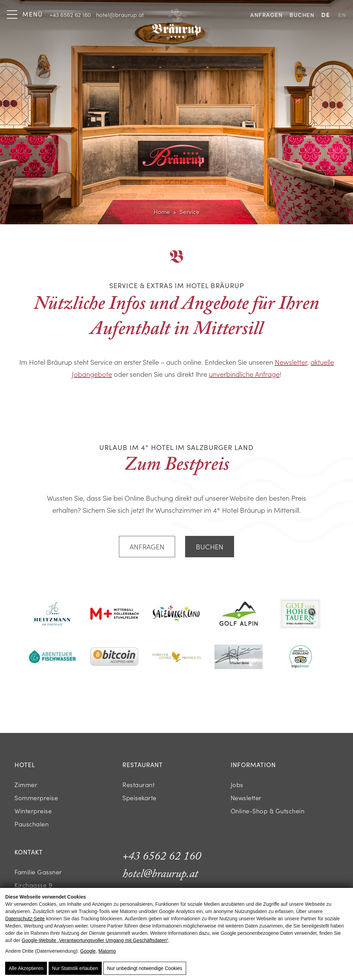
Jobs (237, 785)
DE (325, 15)
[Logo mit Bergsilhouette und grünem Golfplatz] (239, 615)
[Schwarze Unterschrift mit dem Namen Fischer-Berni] (239, 658)
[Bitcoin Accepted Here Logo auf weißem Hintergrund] (114, 658)
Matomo (107, 951)
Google (88, 951)
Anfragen (266, 15)
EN (342, 15)
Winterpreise (33, 811)
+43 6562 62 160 (70, 14)
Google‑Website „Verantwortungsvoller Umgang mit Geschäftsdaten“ (95, 940)
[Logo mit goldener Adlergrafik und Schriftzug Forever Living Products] (176, 658)
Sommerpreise (36, 798)
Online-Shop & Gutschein (268, 811)
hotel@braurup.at (120, 14)
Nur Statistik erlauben (75, 968)
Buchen (302, 15)
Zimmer (26, 785)
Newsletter (291, 362)
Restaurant (138, 785)
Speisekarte (139, 798)
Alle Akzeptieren (26, 968)
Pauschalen (32, 824)
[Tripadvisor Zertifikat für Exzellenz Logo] (301, 658)
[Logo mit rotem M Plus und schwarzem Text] (114, 615)
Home (162, 212)
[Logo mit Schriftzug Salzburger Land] (176, 615)
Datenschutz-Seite (25, 919)
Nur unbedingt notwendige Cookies (145, 968)
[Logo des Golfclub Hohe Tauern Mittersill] (301, 615)
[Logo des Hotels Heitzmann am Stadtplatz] (52, 615)
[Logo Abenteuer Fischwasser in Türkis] (52, 658)
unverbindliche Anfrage (244, 374)
